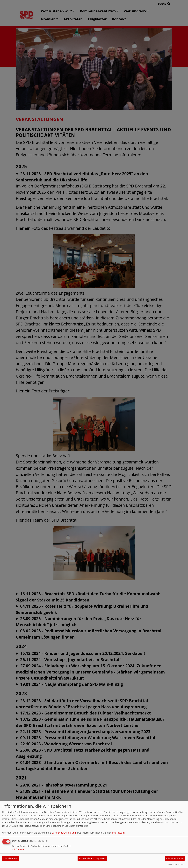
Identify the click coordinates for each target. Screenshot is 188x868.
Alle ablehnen (11, 858)
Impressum (118, 833)
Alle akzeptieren (175, 858)
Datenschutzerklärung (64, 833)
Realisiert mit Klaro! (176, 864)
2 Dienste (18, 849)
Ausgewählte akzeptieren (92, 858)
